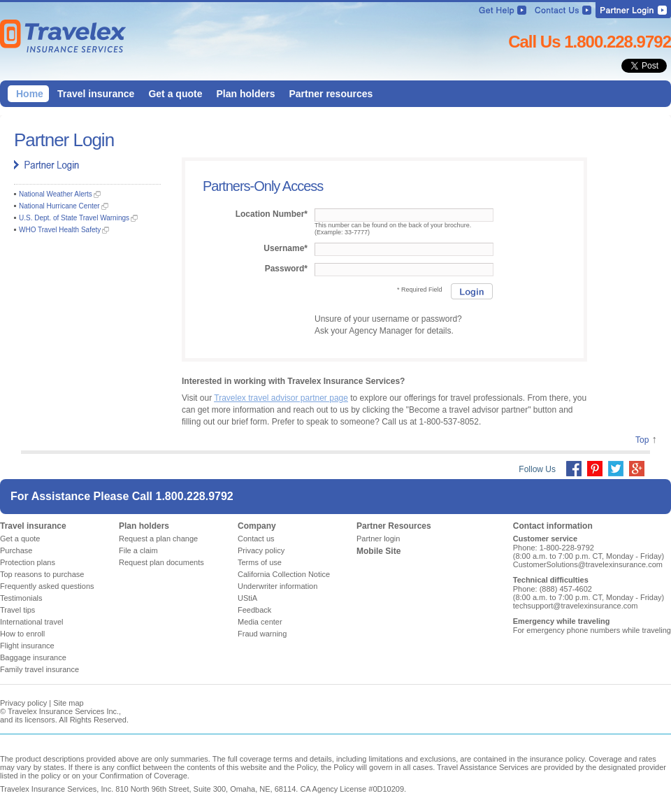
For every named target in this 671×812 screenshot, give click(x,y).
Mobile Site (378, 551)
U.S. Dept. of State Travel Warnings (74, 218)
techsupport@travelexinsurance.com (576, 606)
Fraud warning (262, 634)
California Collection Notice (284, 574)
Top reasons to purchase (42, 574)
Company (257, 526)
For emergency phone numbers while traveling (592, 630)
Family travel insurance (39, 669)
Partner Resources (394, 526)
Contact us (256, 539)
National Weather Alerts (56, 194)
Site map (68, 703)
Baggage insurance (33, 657)
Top (642, 440)
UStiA (247, 598)
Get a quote (20, 539)
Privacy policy (261, 550)
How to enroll (22, 634)
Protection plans (28, 562)
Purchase (16, 550)
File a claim (138, 550)
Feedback (254, 610)
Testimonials (21, 598)
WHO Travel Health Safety (60, 230)
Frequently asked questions (47, 586)
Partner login (378, 539)
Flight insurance (27, 646)
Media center (260, 622)
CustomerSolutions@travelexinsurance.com (588, 564)
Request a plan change (158, 539)
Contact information (553, 526)
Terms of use (260, 562)
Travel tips (17, 610)
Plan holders (144, 526)
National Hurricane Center (59, 206)
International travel (32, 622)
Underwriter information (277, 586)
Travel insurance (33, 526)
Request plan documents (161, 562)
